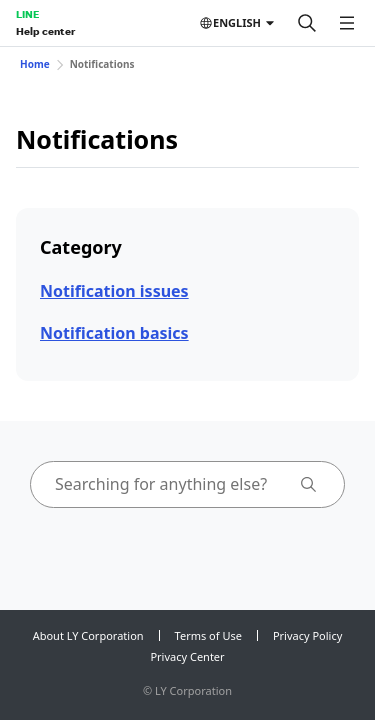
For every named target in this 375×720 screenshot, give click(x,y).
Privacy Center (187, 656)
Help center (45, 31)
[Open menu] (347, 23)
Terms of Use (208, 635)
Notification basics (114, 333)
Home (35, 64)
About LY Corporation (88, 635)
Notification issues (114, 291)
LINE (27, 14)
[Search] (307, 23)
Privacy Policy (307, 635)
